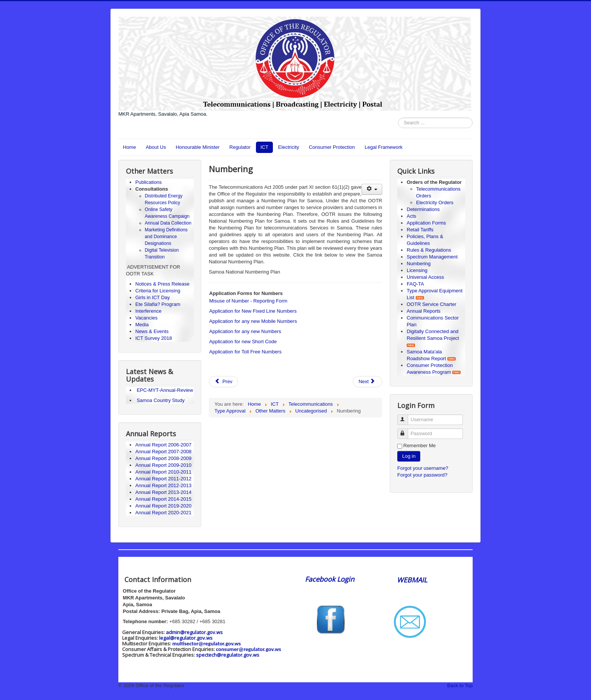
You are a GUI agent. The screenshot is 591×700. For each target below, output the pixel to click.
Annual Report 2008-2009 (163, 458)
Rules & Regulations (429, 250)
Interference (148, 311)
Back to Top (460, 685)
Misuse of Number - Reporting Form (248, 301)
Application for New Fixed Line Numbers (253, 311)
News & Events (152, 331)
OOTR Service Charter (431, 304)
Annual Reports (424, 311)
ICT (264, 147)
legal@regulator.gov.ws (186, 638)
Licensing (417, 270)
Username (406, 416)
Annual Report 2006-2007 (164, 445)
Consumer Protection (332, 147)
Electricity (289, 147)
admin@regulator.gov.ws (194, 632)
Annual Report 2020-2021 (163, 513)
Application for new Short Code (243, 342)
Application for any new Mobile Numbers (253, 321)
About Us (156, 147)
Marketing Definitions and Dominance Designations (166, 237)
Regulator (240, 147)
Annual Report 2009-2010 (163, 465)
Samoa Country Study (161, 400)
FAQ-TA (415, 284)
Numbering (419, 264)
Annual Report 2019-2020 (163, 506)
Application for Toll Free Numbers (245, 352)
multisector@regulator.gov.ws (207, 643)
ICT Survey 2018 (154, 338)
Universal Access (425, 277)
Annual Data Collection (168, 223)
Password (406, 430)
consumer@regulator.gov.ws (249, 649)
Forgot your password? (422, 475)
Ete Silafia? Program (158, 304)
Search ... (398, 118)
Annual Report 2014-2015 (163, 499)
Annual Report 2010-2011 (163, 472)
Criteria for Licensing (158, 291)
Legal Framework (384, 147)
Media (142, 325)
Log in (409, 456)
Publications (149, 182)
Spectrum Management (432, 257)
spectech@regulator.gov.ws (228, 655)
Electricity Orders (435, 203)
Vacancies (146, 318)
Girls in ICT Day (153, 297)
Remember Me (420, 446)
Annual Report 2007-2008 (163, 452)
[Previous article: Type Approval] (224, 382)
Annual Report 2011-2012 (163, 479)
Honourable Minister (198, 147)
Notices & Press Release (162, 284)
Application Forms (426, 223)
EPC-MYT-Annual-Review (165, 390)
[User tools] (372, 189)
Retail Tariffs (420, 230)
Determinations (423, 209)
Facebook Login (331, 579)
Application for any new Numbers (245, 331)
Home (129, 147)
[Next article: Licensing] (367, 382)
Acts (411, 216)
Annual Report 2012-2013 (163, 485)
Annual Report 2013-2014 (163, 492)
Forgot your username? (423, 468)
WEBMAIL (412, 580)
